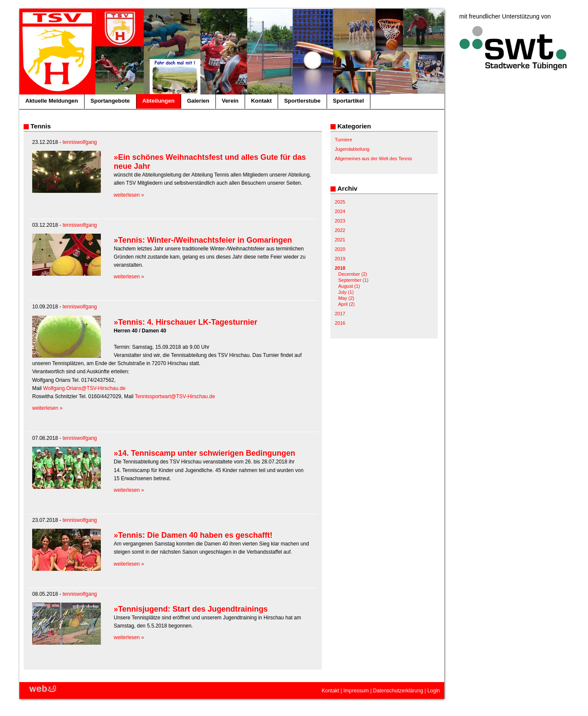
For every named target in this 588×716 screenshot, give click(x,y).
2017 (340, 314)
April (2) (347, 304)
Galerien (198, 101)
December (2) (353, 274)
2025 (340, 202)
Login (434, 691)
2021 (340, 240)
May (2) (346, 298)
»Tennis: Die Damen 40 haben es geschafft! (193, 535)
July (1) (346, 292)
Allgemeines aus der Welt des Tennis (373, 158)
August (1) (349, 286)
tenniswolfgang (80, 142)
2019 (340, 259)
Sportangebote (110, 101)
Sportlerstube (302, 101)
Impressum (356, 691)
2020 (340, 249)
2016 (340, 323)
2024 (340, 211)
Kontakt (261, 101)
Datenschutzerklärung (398, 691)
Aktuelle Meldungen (52, 101)
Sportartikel (349, 101)
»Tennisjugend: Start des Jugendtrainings (191, 609)
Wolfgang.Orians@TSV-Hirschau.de (84, 388)
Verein (230, 101)
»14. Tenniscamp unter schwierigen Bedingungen (205, 453)
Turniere (344, 140)
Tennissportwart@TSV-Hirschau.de (175, 396)
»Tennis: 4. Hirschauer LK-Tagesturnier (185, 322)
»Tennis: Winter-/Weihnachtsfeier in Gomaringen (203, 240)
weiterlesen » (129, 195)
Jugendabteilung (352, 149)
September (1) (353, 280)
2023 (340, 221)
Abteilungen (159, 101)
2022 (340, 230)
